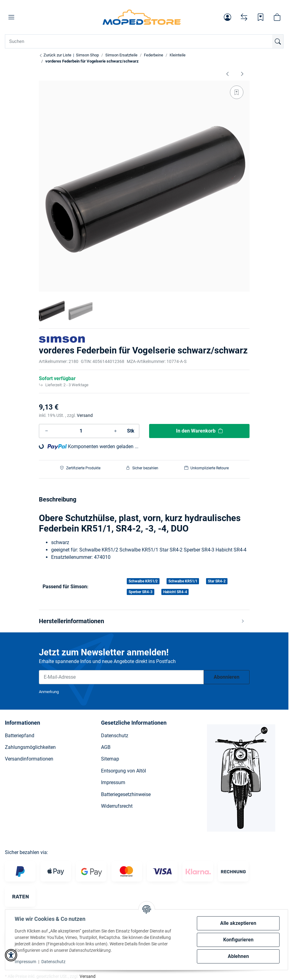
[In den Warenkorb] (199, 431)
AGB (106, 747)
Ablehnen (238, 956)
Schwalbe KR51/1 (183, 581)
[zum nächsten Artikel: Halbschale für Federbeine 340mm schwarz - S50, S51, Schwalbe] (242, 74)
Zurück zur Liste (55, 55)
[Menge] (81, 431)
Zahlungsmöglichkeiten (30, 747)
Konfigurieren (238, 940)
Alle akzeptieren (238, 923)
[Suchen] (278, 41)
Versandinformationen (29, 759)
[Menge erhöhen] (115, 431)
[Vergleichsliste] (244, 17)
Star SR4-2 (217, 581)
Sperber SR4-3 (141, 592)
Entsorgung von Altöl (124, 771)
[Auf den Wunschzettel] (237, 92)
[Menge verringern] (47, 431)
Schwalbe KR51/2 (143, 581)
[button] (11, 17)
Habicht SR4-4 (175, 592)
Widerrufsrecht (117, 806)
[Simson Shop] (142, 17)
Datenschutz (54, 962)
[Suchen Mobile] (144, 41)
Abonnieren (227, 677)
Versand (85, 415)
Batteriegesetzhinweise (126, 794)
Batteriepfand (20, 736)
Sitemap (110, 759)
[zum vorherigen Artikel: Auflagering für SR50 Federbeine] (227, 74)
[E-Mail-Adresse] (121, 677)
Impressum (26, 962)
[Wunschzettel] (261, 17)
